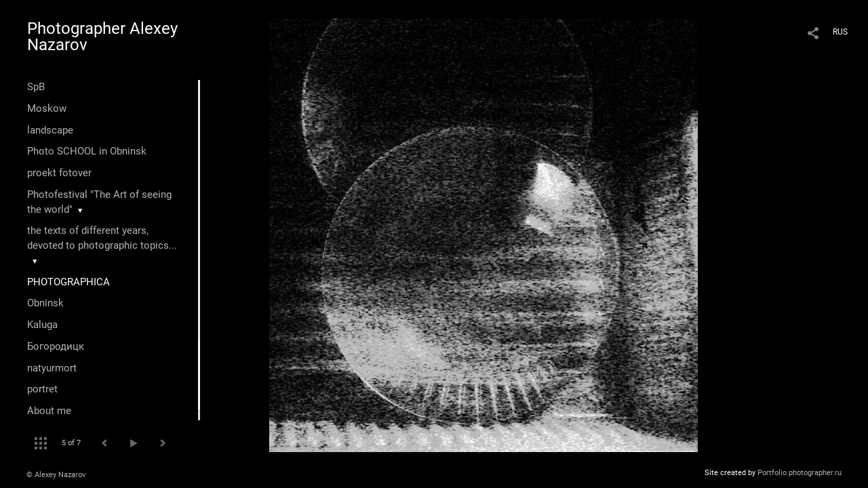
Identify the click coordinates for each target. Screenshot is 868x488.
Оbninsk (45, 303)
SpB (36, 87)
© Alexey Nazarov (56, 475)
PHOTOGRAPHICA (68, 282)
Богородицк (56, 346)
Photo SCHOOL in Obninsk (87, 151)
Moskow (47, 108)
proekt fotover (59, 173)
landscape (50, 130)
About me (49, 411)
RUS (840, 32)
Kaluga (42, 325)
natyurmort (52, 368)
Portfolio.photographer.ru (800, 473)
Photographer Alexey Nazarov (102, 37)
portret (42, 389)
